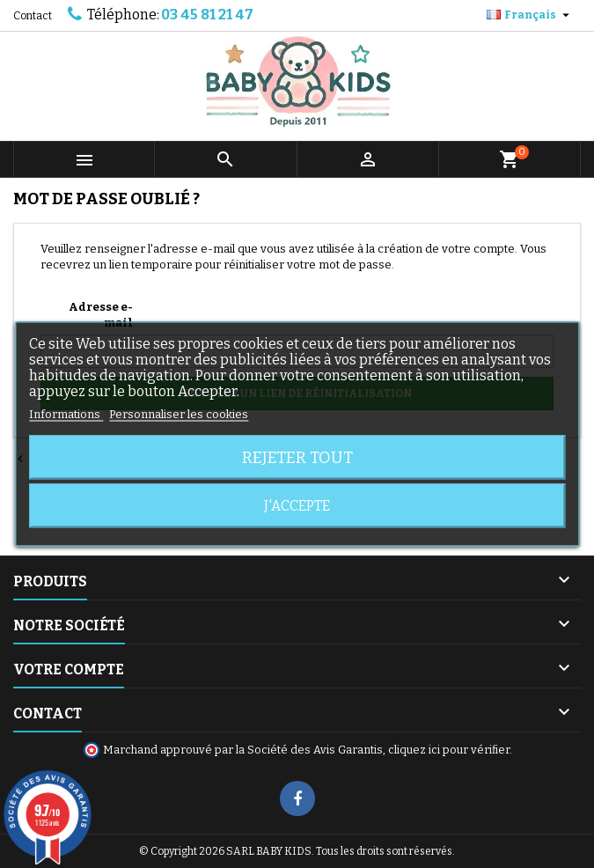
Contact (33, 16)
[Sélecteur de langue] (530, 15)
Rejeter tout (297, 458)
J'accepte (297, 506)
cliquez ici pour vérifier (449, 750)
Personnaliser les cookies (179, 414)
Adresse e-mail (101, 315)
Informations (66, 414)
